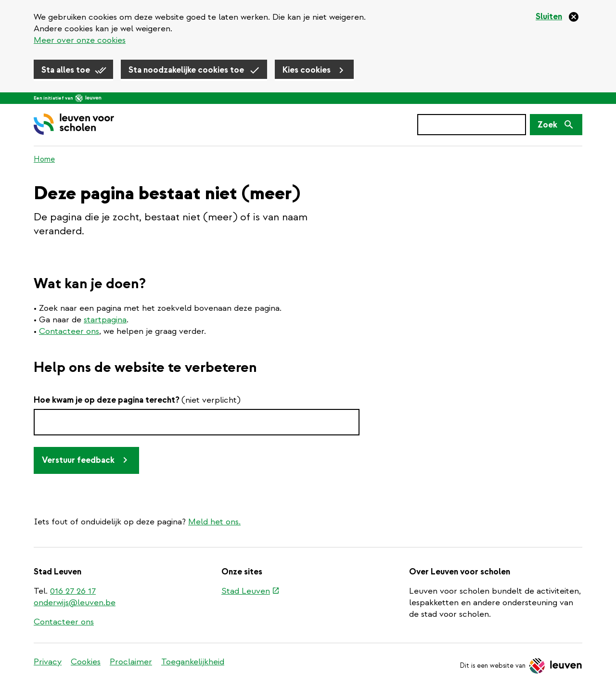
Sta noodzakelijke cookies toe (186, 70)
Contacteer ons (69, 331)
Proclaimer (131, 662)
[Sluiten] (558, 17)
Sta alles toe (66, 70)
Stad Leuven (250, 592)
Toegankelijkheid (193, 662)
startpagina (105, 320)
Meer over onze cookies (80, 40)
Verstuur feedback (78, 460)
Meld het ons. (214, 522)
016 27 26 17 (73, 591)
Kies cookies (307, 70)
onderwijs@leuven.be (75, 603)
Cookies (86, 662)
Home (44, 159)
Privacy (48, 662)
